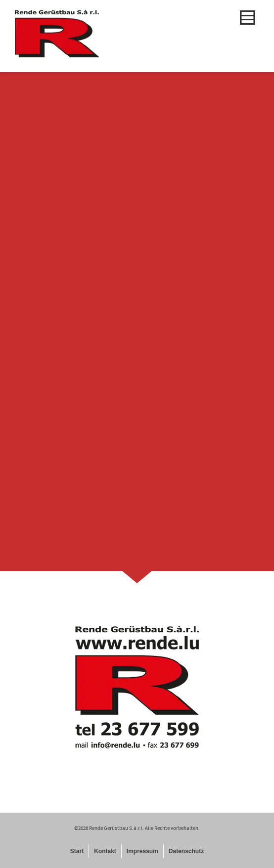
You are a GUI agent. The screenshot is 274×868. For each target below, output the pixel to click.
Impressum (142, 851)
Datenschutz (186, 851)
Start (77, 851)
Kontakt (105, 851)
